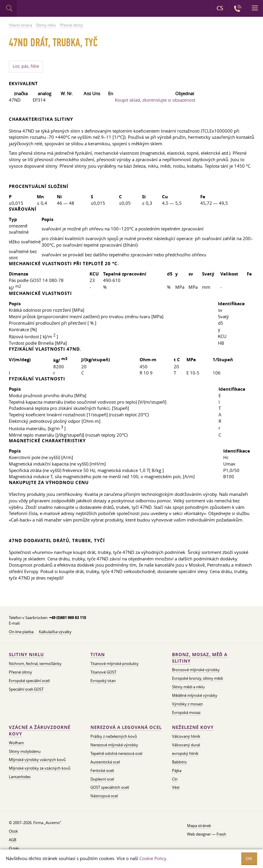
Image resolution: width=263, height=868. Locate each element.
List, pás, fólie (26, 66)
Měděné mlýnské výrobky (195, 695)
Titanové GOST (103, 672)
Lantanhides (20, 777)
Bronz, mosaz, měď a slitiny (200, 658)
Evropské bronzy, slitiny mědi (197, 678)
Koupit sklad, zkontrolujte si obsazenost (155, 100)
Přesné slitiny (20, 672)
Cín (175, 779)
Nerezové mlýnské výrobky (114, 745)
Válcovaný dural (186, 745)
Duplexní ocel (102, 779)
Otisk (13, 831)
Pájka (177, 770)
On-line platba (21, 632)
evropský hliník (185, 753)
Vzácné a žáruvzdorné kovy (40, 731)
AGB (13, 840)
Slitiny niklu (26, 655)
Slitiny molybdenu (25, 751)
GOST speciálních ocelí (110, 787)
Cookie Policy (153, 858)
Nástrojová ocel (104, 796)
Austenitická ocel (105, 762)
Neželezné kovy (193, 727)
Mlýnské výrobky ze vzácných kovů (40, 768)
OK (249, 858)
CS (220, 8)
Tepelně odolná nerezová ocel (116, 753)
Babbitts (179, 762)
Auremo (42, 9)
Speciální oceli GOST (26, 689)
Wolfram (16, 743)
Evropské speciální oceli (29, 681)
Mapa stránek (199, 826)
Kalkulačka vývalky (55, 632)
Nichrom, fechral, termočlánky (35, 664)
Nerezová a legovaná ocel (126, 727)
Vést (176, 787)
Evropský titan (103, 681)
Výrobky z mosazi (187, 704)
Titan (98, 655)
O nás (14, 848)
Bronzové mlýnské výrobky (196, 670)
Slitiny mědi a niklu (188, 687)
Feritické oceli (102, 770)
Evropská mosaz (186, 712)
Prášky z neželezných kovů (114, 736)
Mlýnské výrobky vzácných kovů (37, 760)
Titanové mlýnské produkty (115, 664)
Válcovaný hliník (186, 736)
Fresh (221, 834)
